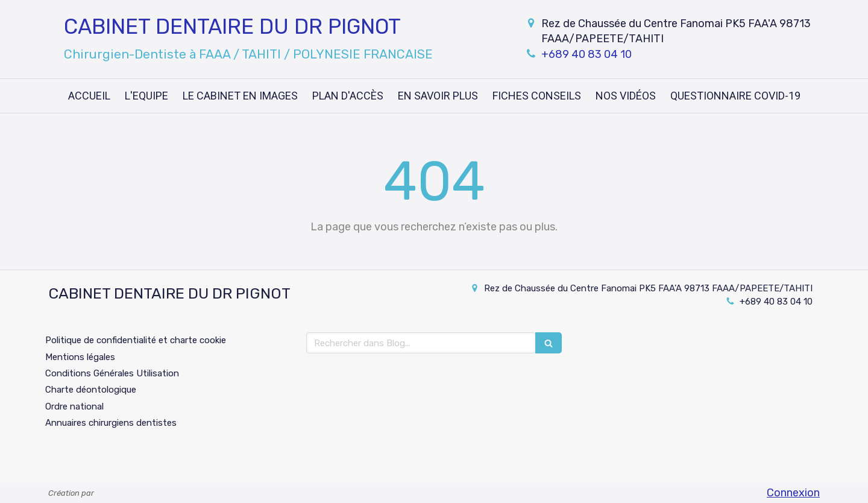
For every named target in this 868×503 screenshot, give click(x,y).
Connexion (793, 493)
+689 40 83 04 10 (587, 54)
